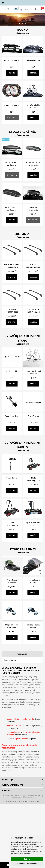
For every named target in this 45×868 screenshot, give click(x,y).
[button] (20, 24)
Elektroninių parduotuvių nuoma (17, 801)
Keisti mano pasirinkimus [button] (27, 864)
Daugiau (12, 277)
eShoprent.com (34, 801)
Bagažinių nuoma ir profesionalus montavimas (20, 746)
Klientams (7, 790)
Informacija (7, 780)
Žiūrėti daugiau (22, 33)
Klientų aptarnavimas (12, 785)
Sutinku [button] (27, 859)
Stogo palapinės (10, 660)
